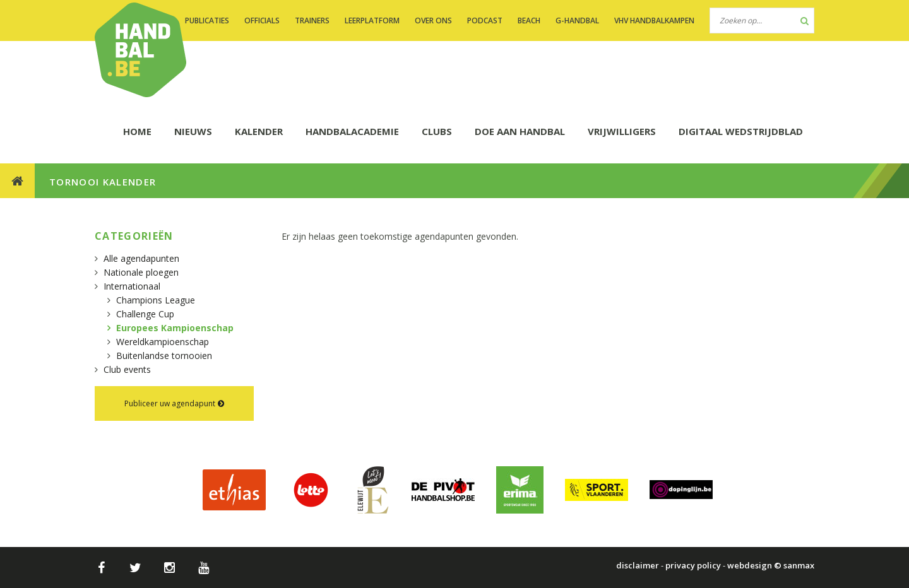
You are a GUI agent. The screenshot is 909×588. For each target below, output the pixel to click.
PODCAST (485, 21)
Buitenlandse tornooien (164, 356)
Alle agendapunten (141, 258)
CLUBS (437, 131)
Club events (127, 369)
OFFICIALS (262, 21)
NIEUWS (193, 131)
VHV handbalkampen (654, 21)
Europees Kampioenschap (175, 328)
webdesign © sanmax (771, 565)
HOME (137, 131)
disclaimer (638, 565)
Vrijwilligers (622, 131)
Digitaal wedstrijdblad (741, 131)
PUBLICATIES (207, 21)
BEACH (529, 21)
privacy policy (693, 565)
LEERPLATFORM (372, 21)
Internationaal (132, 286)
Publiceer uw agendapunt (175, 403)
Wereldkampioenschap (163, 342)
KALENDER (259, 131)
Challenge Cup (145, 314)
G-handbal (577, 21)
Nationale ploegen (141, 272)
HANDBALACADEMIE (352, 131)
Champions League (156, 300)
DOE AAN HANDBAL (520, 131)
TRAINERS (312, 21)
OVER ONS (433, 21)
